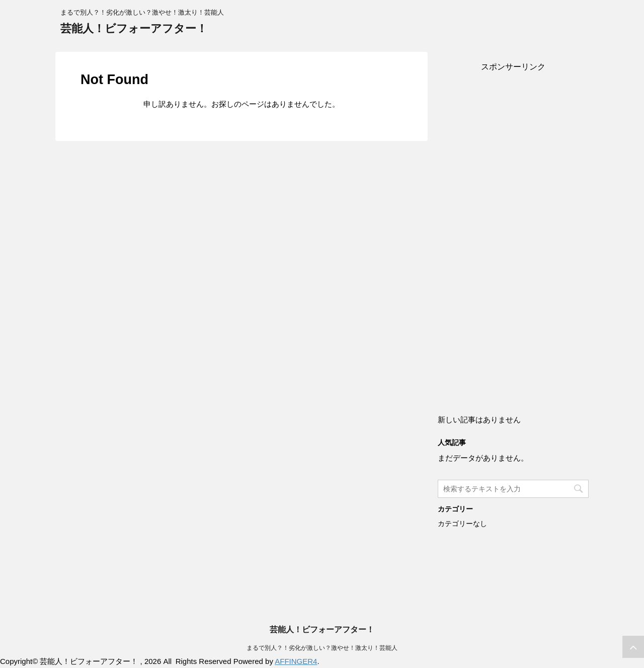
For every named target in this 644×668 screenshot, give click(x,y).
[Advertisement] (513, 233)
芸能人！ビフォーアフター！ (134, 28)
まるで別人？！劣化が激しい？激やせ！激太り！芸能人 (322, 648)
